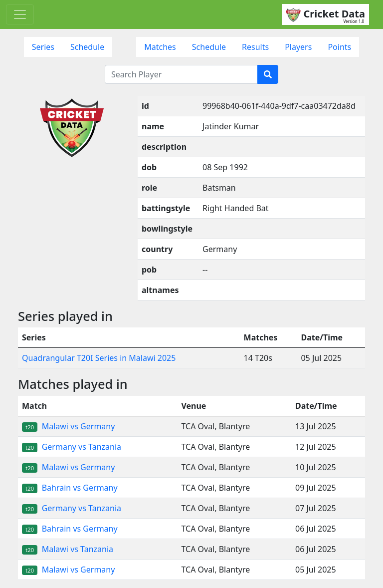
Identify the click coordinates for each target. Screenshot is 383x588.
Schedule (87, 47)
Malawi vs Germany (68, 426)
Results (255, 47)
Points (339, 47)
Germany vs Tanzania (72, 447)
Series (43, 47)
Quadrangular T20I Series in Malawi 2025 (99, 358)
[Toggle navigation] (20, 14)
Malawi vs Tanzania (68, 549)
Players (298, 47)
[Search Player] (181, 74)
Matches (160, 47)
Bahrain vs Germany (70, 488)
